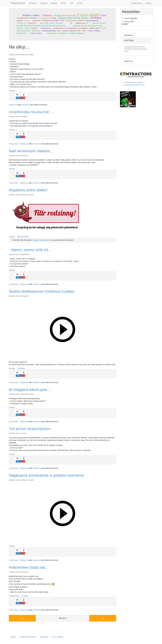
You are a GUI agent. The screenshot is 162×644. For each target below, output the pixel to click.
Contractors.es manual (134, 82)
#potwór (20, 21)
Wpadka (22, 368)
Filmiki (63, 3)
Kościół (57, 15)
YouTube (59, 23)
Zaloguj (148, 3)
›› (103, 618)
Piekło (13, 637)
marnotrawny (52, 33)
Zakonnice (37, 21)
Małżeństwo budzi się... (28, 567)
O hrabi (53, 18)
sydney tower (94, 28)
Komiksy (96, 18)
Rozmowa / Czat (69, 15)
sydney (103, 28)
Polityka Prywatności (28, 637)
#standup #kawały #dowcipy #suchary (88, 26)
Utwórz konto (136, 3)
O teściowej (44, 18)
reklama (34, 28)
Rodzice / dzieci (31, 15)
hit (87, 23)
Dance (52, 23)
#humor (20, 28)
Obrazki (54, 3)
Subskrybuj (129, 35)
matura (65, 31)
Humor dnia (128, 21)
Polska (90, 31)
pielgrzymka (80, 23)
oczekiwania (83, 28)
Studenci (33, 18)
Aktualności (21, 33)
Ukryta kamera (92, 20)
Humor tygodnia (130, 18)
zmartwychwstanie (49, 31)
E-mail (125, 24)
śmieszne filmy (75, 31)
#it (71, 23)
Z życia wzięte (88, 15)
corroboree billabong (76, 33)
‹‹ (22, 618)
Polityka (97, 31)
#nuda (27, 21)
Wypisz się (128, 61)
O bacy (103, 15)
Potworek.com (18, 3)
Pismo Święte (36, 33)
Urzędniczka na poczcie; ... (32, 112)
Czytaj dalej (13, 144)
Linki (71, 3)
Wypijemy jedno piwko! (28, 190)
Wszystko (33, 3)
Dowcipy (44, 3)
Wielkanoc (36, 31)
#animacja (32, 23)
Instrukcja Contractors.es (135, 85)
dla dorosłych (24, 237)
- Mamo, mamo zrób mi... (30, 250)
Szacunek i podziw (75, 20)
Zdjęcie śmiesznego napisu (74, 18)
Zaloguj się (13, 105)
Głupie (12, 91)
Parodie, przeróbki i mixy (53, 20)
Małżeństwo (15, 596)
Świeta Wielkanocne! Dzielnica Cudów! (42, 291)
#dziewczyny (22, 23)
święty (27, 28)
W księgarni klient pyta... (29, 390)
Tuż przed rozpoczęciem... (31, 429)
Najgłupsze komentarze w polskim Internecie (46, 475)
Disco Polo (44, 23)
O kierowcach (23, 18)
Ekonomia (63, 33)
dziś (59, 31)
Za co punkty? (58, 637)
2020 (84, 31)
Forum (80, 3)
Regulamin (44, 637)
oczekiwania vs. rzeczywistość (65, 28)
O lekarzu (47, 15)
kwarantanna (46, 28)
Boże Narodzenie (23, 31)
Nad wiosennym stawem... (31, 151)
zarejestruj (26, 105)
